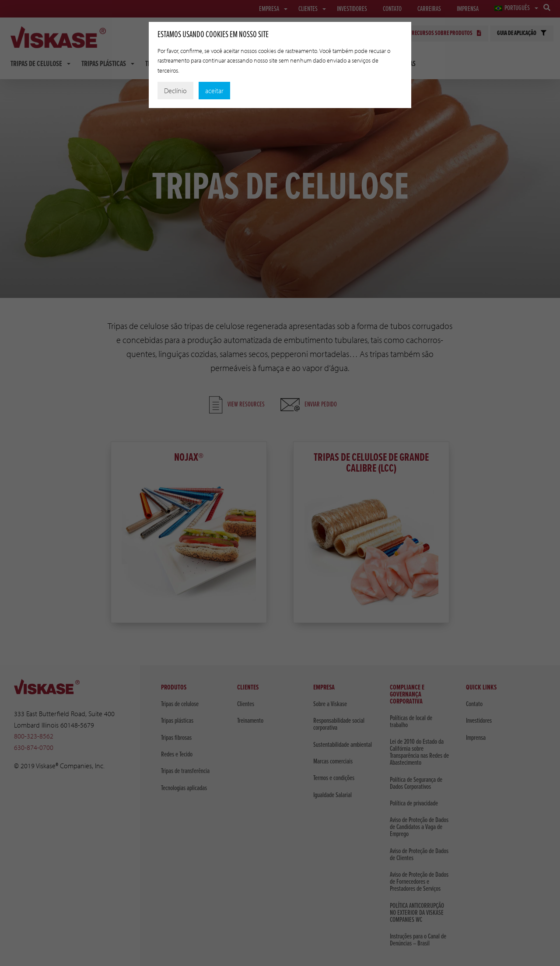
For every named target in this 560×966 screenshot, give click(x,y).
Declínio (175, 91)
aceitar (214, 91)
